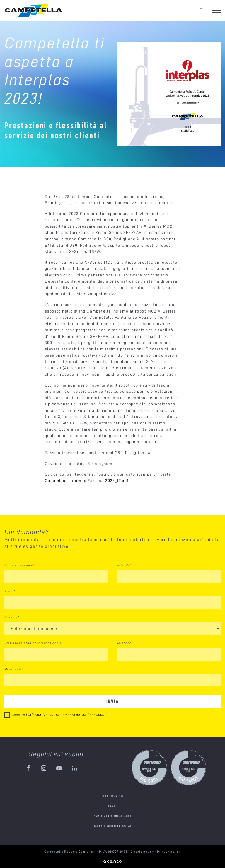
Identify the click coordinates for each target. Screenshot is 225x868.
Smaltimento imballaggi (112, 816)
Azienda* (124, 565)
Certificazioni (113, 796)
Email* (10, 591)
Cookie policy (143, 852)
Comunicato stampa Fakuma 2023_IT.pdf (87, 481)
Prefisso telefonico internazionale (33, 643)
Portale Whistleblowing (113, 826)
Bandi (112, 806)
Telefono (124, 643)
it (201, 10)
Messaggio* (14, 669)
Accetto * (60, 715)
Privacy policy (169, 852)
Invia (113, 701)
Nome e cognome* (20, 565)
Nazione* (12, 617)
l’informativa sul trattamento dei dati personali (66, 715)
